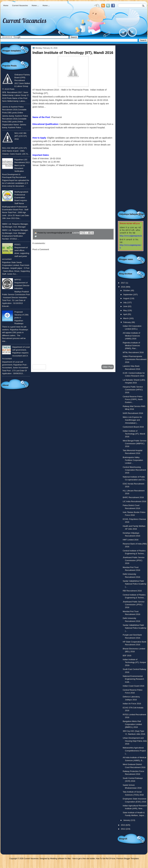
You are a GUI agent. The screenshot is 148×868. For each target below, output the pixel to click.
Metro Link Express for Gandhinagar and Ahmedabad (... (132, 420)
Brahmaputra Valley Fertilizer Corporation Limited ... (133, 460)
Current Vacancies (20, 6)
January (127, 820)
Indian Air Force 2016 (132, 704)
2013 (123, 825)
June (125, 306)
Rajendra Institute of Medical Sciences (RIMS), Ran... (131, 346)
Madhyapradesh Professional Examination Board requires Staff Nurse (21, 198)
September (128, 295)
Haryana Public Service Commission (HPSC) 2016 (133, 390)
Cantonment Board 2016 (133, 427)
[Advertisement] (73, 338)
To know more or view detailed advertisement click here (68, 172)
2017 (123, 283)
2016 (123, 287)
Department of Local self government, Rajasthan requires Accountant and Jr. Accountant (16, 353)
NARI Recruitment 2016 (133, 413)
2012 (123, 829)
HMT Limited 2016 (131, 540)
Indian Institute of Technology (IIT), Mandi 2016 (134, 434)
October (127, 290)
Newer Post (39, 367)
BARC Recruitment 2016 (133, 497)
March (126, 318)
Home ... (35, 6)
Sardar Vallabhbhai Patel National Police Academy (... (134, 584)
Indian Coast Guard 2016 (133, 686)
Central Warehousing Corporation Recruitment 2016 (134, 470)
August (126, 298)
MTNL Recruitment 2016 (133, 352)
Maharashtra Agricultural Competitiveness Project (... (134, 751)
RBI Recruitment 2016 (132, 591)
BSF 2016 (127, 656)
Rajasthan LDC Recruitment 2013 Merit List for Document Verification (22, 165)
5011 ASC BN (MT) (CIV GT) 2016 (21, 136)
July (125, 302)
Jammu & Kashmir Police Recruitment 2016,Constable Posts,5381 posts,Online (14, 110)
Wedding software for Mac (60, 859)
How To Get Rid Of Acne (106, 859)
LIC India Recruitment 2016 (134, 501)
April (125, 314)
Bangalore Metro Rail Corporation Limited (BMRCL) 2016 (132, 724)
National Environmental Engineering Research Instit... (133, 679)
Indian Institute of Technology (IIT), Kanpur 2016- (134, 662)
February (127, 322)
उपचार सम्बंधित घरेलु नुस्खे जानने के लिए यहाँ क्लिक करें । (61, 207)
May (125, 310)
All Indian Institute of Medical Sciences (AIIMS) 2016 (131, 336)
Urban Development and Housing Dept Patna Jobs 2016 (135, 741)
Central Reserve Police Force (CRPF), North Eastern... (133, 399)
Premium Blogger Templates (128, 859)
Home (6, 6)
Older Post (108, 367)
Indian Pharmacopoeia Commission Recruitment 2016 (135, 359)
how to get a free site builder (84, 859)
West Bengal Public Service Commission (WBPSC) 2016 (135, 444)
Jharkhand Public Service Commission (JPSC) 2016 (134, 560)
